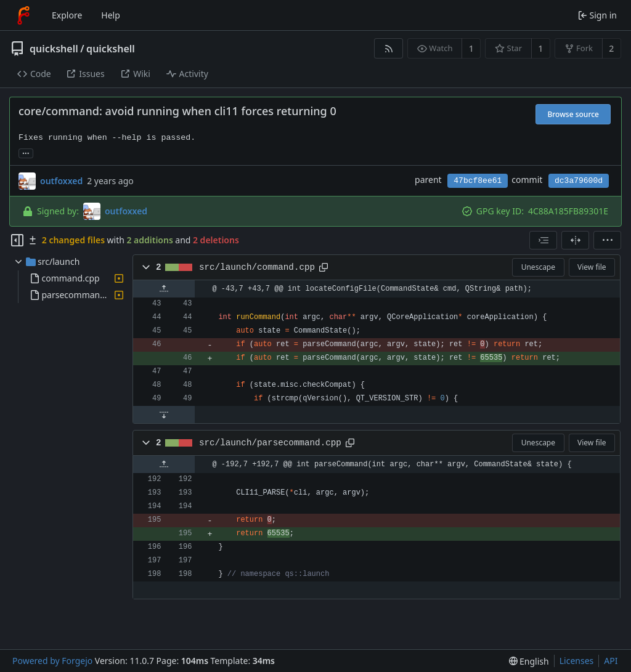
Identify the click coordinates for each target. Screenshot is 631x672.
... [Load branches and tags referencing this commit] (26, 152)
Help (111, 15)
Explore (67, 15)
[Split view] (575, 240)
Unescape (538, 267)
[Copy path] (324, 267)
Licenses (577, 661)
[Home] (23, 15)
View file (592, 267)
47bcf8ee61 (478, 181)
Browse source (573, 114)
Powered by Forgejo (52, 661)
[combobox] (543, 240)
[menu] (607, 240)
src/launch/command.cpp (257, 267)
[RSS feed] (389, 48)
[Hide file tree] (17, 240)
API (611, 661)
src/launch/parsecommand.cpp (270, 443)
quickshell (54, 49)
